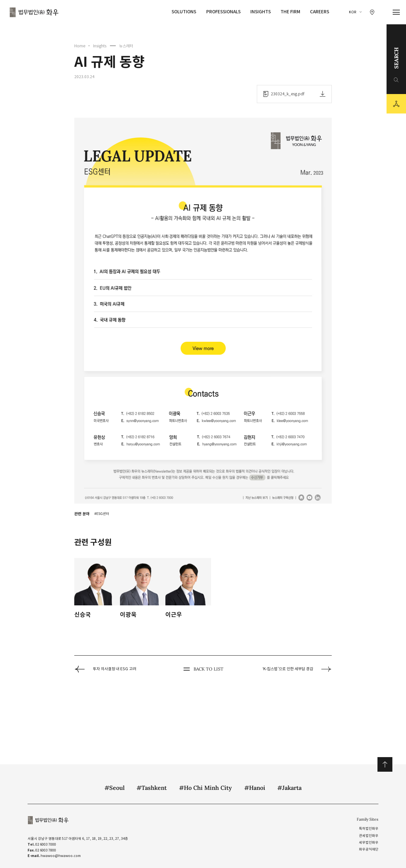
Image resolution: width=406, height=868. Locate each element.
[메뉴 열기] (396, 12)
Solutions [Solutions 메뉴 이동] (184, 12)
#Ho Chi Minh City (205, 788)
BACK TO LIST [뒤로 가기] (203, 669)
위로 (385, 764)
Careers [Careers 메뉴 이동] (320, 12)
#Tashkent (152, 788)
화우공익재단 (369, 849)
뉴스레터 (126, 46)
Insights (100, 46)
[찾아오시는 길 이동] (372, 12)
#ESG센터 (102, 514)
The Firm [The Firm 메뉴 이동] (290, 12)
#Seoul (114, 788)
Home (80, 46)
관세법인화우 (369, 836)
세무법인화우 (369, 843)
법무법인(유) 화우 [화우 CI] (34, 12)
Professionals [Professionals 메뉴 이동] (223, 12)
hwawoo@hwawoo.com (61, 856)
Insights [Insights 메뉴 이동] (261, 12)
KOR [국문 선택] (353, 12)
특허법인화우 (369, 829)
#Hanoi (255, 788)
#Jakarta (289, 788)
